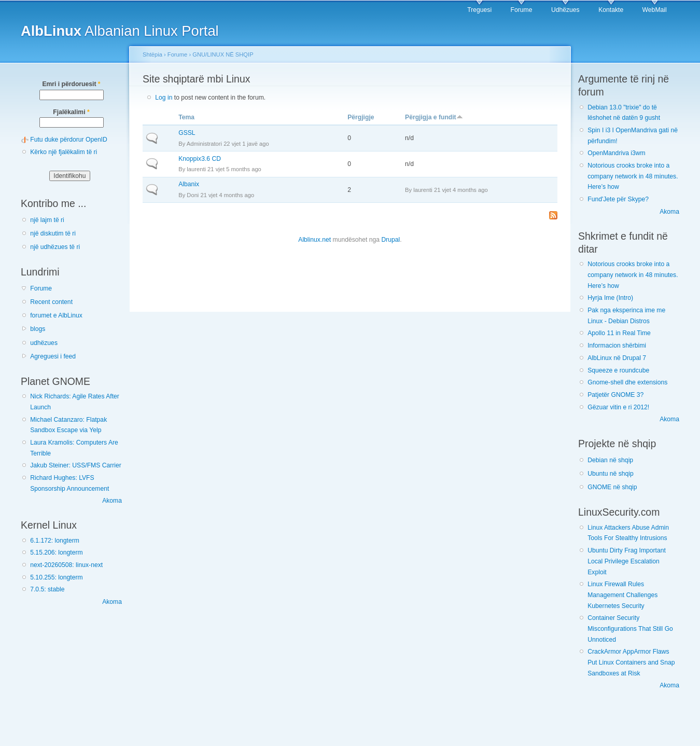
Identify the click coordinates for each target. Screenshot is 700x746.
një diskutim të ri (53, 233)
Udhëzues (565, 10)
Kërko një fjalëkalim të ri (64, 152)
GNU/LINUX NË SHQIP (223, 54)
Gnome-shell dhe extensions (627, 382)
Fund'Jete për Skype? (618, 199)
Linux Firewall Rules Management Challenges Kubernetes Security (622, 595)
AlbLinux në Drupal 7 (617, 358)
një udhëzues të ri (55, 247)
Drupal (390, 240)
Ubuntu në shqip (611, 474)
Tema (186, 117)
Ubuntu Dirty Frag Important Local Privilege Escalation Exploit (627, 561)
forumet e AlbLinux (56, 315)
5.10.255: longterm (56, 577)
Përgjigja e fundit (434, 117)
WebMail (655, 10)
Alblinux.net (314, 240)
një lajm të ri (47, 220)
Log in (164, 98)
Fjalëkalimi (71, 112)
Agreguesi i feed (53, 356)
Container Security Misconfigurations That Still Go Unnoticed (630, 628)
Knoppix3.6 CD (200, 159)
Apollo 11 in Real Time (619, 333)
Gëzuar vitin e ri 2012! (618, 407)
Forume (522, 10)
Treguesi (479, 10)
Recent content (51, 302)
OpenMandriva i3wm (616, 153)
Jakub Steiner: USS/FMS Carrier (76, 465)
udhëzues (44, 343)
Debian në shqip (610, 460)
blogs (38, 329)
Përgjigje (361, 117)
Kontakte (611, 10)
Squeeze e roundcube (618, 370)
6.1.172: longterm (55, 541)
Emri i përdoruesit (71, 84)
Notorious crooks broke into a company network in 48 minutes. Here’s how (633, 176)
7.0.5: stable (47, 589)
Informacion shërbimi (617, 346)
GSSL (187, 133)
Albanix (189, 184)
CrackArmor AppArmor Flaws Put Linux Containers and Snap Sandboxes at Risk (631, 662)
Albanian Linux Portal (120, 31)
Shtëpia (152, 54)
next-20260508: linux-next (66, 565)
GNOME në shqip (612, 487)
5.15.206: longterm (56, 552)
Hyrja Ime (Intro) (610, 298)
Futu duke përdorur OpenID (69, 140)
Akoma (112, 501)
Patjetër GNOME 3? (615, 395)
